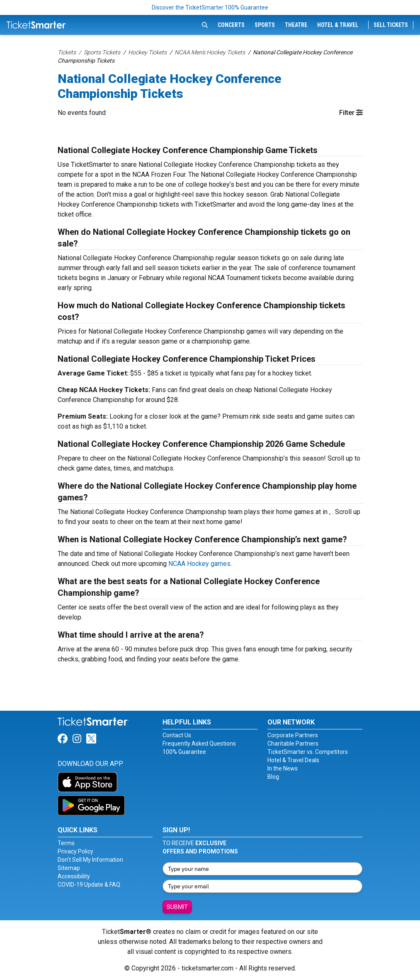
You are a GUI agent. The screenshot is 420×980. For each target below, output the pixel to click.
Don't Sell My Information (90, 860)
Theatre (296, 25)
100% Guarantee (184, 752)
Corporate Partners (293, 735)
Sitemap (69, 868)
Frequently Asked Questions (199, 744)
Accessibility (74, 876)
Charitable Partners (293, 744)
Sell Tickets (391, 25)
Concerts (231, 25)
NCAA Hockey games (199, 564)
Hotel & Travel (338, 25)
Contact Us (177, 735)
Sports (265, 25)
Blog (273, 777)
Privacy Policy (75, 851)
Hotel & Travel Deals (293, 760)
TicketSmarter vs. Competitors (308, 752)
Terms (66, 843)
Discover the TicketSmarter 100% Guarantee (210, 7)
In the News (283, 768)
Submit (177, 907)
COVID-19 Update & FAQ (89, 885)
